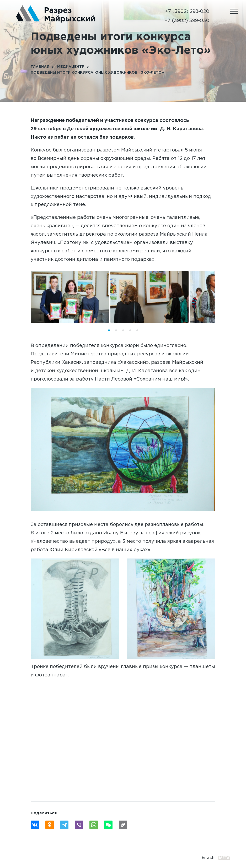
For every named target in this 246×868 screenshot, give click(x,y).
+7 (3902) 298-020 (187, 12)
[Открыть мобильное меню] (234, 11)
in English (206, 858)
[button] (109, 330)
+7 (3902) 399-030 (187, 21)
